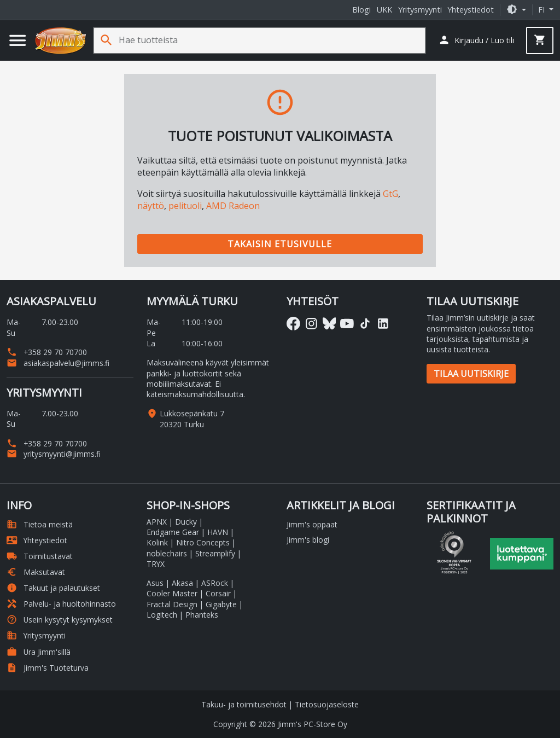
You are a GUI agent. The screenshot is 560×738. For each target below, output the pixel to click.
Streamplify (215, 553)
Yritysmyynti (420, 10)
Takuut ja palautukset (53, 588)
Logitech (162, 615)
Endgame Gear (173, 532)
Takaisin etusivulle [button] (280, 244)
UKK (384, 10)
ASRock (215, 583)
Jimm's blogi (308, 540)
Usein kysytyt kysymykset (60, 620)
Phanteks (202, 615)
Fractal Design (172, 604)
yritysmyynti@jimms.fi (54, 454)
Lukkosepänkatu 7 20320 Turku (192, 419)
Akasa (182, 583)
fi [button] (542, 10)
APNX (157, 522)
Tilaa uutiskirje (471, 374)
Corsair (218, 593)
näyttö (151, 206)
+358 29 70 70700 (47, 352)
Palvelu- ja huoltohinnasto (61, 604)
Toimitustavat (40, 556)
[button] (516, 10)
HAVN (218, 532)
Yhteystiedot (471, 10)
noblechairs (167, 553)
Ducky (186, 522)
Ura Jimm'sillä (39, 652)
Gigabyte (221, 604)
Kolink (157, 542)
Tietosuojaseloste (327, 704)
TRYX (156, 564)
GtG (390, 194)
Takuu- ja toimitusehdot (244, 704)
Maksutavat (36, 572)
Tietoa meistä (40, 524)
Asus (155, 583)
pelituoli (185, 206)
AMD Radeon (233, 206)
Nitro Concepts (203, 542)
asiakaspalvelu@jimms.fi (58, 363)
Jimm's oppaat (312, 524)
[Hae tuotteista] (272, 40)
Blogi (361, 10)
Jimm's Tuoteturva (48, 668)
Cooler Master (172, 593)
